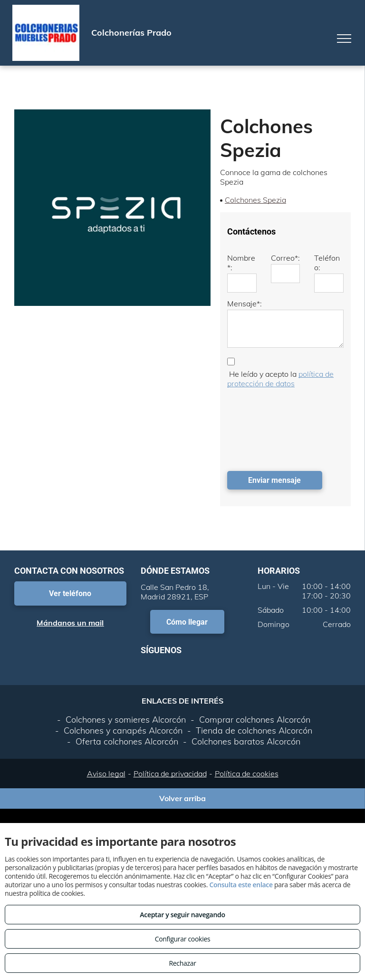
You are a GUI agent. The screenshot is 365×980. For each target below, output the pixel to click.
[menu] (344, 39)
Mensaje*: (245, 304)
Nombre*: (241, 263)
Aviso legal (106, 774)
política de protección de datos (280, 379)
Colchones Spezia (255, 200)
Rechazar (182, 963)
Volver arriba (182, 798)
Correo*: (285, 258)
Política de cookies (247, 774)
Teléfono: (327, 263)
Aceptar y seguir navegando (182, 915)
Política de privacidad (170, 774)
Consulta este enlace (241, 885)
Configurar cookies (183, 939)
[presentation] (266, 427)
